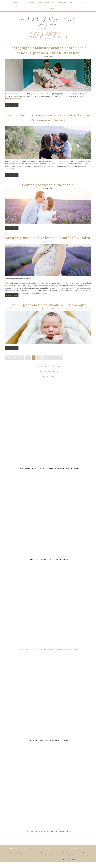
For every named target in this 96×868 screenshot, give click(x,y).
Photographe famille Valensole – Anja (49, 746)
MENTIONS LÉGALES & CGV (19, 854)
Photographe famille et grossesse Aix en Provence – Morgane (49, 474)
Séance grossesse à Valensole (48, 191)
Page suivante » (55, 363)
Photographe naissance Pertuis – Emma (49, 565)
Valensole (9, 292)
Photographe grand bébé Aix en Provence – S (49, 837)
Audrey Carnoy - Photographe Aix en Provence (48, 22)
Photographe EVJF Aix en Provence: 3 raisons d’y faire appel (49, 656)
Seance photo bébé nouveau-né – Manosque (48, 311)
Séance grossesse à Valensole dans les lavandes (48, 244)
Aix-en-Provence (13, 105)
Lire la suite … (12, 111)
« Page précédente (14, 363)
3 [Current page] (33, 363)
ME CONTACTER (77, 854)
